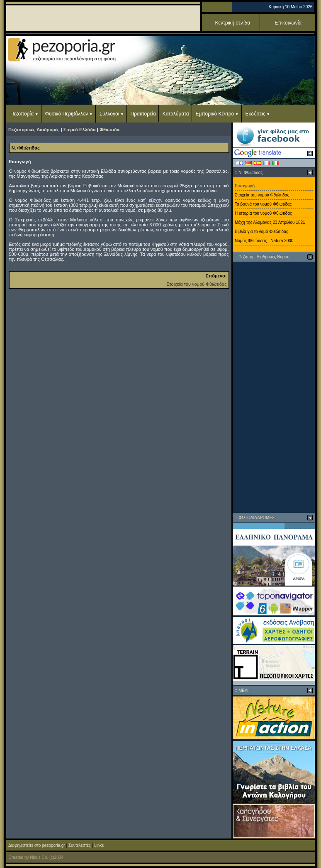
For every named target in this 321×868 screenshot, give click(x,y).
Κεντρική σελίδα (233, 23)
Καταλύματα (176, 114)
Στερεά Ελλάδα (80, 130)
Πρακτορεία (143, 114)
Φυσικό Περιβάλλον (66, 114)
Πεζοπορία (22, 114)
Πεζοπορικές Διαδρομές (34, 130)
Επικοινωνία (288, 23)
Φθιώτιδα (109, 130)
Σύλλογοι (109, 114)
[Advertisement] (274, 387)
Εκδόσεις (255, 114)
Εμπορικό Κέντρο (215, 114)
